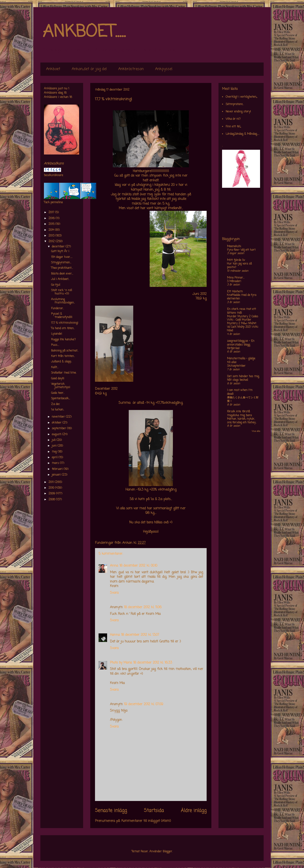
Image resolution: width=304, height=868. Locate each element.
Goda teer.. (58, 393)
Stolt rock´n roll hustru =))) (62, 292)
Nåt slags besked (237, 380)
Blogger (167, 852)
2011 (52, 482)
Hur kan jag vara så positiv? (239, 266)
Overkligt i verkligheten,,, (241, 97)
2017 (52, 212)
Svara (114, 593)
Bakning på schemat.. (65, 351)
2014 (52, 230)
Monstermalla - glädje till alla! (241, 361)
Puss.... (55, 345)
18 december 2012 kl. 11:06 (143, 607)
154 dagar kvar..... (62, 257)
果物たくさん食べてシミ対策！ (243, 399)
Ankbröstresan (131, 69)
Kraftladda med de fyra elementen (242, 297)
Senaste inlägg (111, 811)
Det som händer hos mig (243, 376)
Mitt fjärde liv (236, 260)
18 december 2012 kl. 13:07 (140, 635)
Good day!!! (58, 379)
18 (65, 93)
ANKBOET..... (84, 32)
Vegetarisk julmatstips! (61, 386)
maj (55, 452)
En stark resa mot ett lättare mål (242, 311)
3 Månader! (234, 281)
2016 (52, 218)
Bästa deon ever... (62, 274)
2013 (52, 236)
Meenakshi (234, 246)
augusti (57, 434)
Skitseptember (236, 366)
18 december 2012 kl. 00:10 (138, 566)
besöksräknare (54, 175)
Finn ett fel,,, (233, 127)
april (55, 458)
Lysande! (57, 334)
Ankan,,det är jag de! (89, 69)
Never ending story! (238, 112)
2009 (52, 494)
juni (55, 446)
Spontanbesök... (61, 399)
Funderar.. (57, 309)
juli (54, 440)
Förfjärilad (233, 348)
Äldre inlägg (194, 811)
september (59, 429)
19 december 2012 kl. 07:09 (144, 704)
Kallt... (55, 367)
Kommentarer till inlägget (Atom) (146, 821)
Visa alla (256, 431)
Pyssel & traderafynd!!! (62, 316)
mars (56, 463)
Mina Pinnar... (236, 278)
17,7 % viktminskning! (65, 323)
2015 (52, 224)
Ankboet (53, 69)
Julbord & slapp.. (62, 362)
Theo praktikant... (62, 268)
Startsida (154, 811)
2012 (52, 241)
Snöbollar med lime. (64, 373)
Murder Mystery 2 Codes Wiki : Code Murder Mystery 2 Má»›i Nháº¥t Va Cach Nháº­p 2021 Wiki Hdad (243, 324)
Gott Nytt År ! (60, 251)
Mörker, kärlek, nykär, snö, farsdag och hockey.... (242, 421)
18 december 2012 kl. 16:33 (153, 663)
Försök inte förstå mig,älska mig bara (239, 414)
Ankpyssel (164, 69)
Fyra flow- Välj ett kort (241, 250)
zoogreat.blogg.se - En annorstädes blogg (241, 343)
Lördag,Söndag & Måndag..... (242, 134)
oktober (57, 423)
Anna (114, 566)
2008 (52, 500)
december (59, 247)
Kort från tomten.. (63, 356)
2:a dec (55, 404)
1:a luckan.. (58, 410)
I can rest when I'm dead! (240, 392)
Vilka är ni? (233, 119)
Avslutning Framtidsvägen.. (63, 301)
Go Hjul (56, 285)
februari (58, 469)
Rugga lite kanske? (63, 340)
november (59, 417)
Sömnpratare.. (235, 104)
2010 (52, 488)
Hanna (115, 635)
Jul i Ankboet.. (60, 279)
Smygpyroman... (61, 263)
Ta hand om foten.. (63, 328)
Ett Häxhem (235, 292)
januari (57, 475)
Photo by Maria (121, 663)
